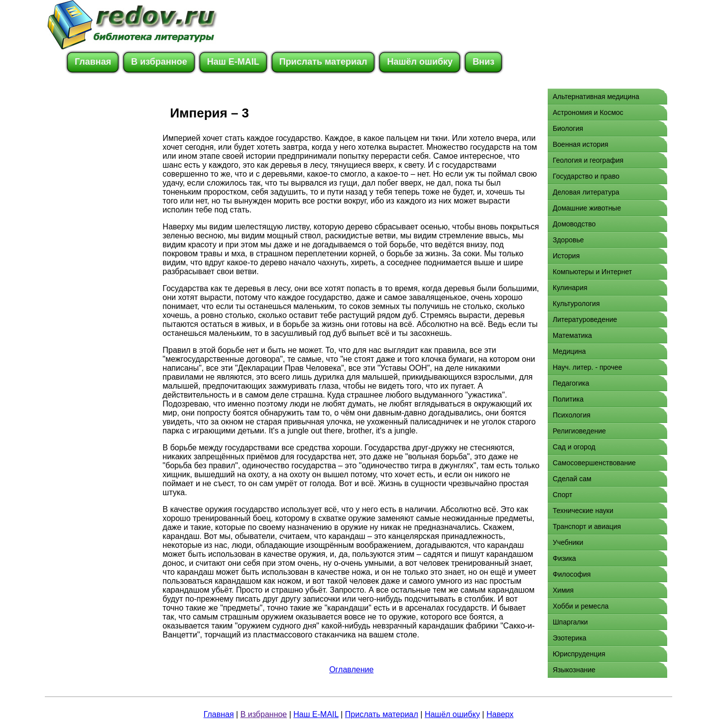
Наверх (500, 714)
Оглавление (351, 670)
